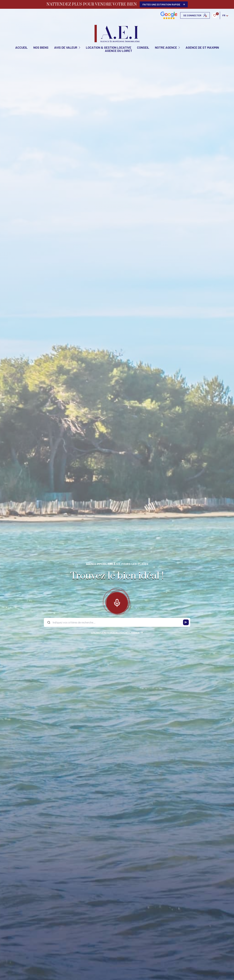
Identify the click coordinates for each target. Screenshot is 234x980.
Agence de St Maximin (202, 47)
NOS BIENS (41, 47)
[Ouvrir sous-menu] (80, 47)
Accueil (21, 47)
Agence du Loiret (119, 51)
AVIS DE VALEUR (66, 47)
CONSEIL (143, 47)
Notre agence (166, 47)
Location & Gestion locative (109, 47)
